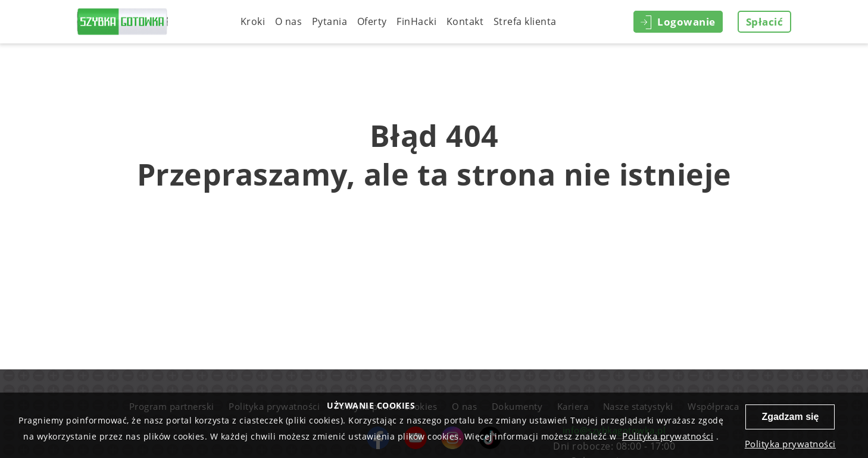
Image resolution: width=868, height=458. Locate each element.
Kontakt (465, 21)
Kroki (253, 21)
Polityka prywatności (668, 436)
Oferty (372, 21)
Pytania (330, 21)
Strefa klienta (525, 21)
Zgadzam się (790, 417)
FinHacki (416, 21)
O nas (289, 21)
